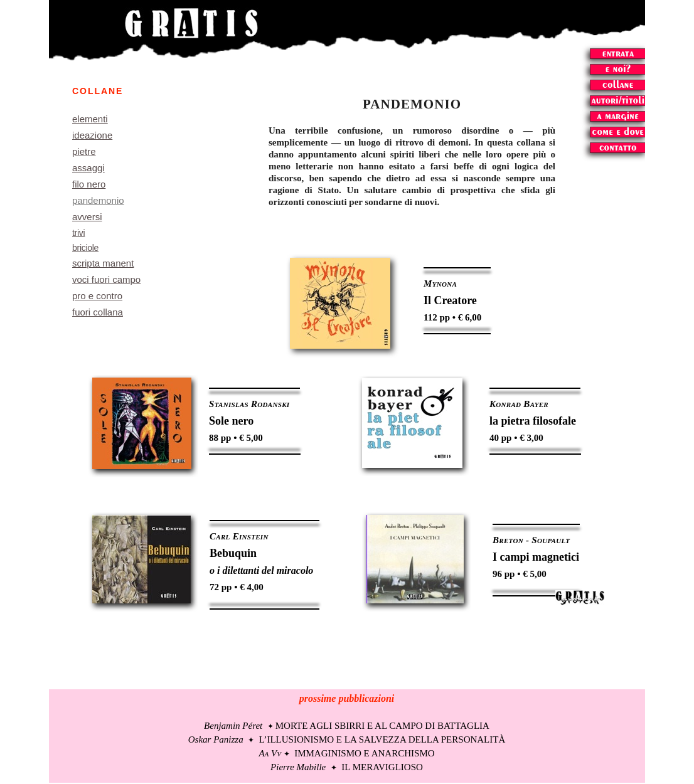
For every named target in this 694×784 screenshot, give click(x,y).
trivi (78, 233)
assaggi (88, 168)
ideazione (92, 135)
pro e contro (97, 296)
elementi (90, 119)
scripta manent (103, 263)
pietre (84, 151)
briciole (85, 248)
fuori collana (98, 312)
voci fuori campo (106, 279)
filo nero (89, 184)
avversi (87, 217)
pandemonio (98, 200)
